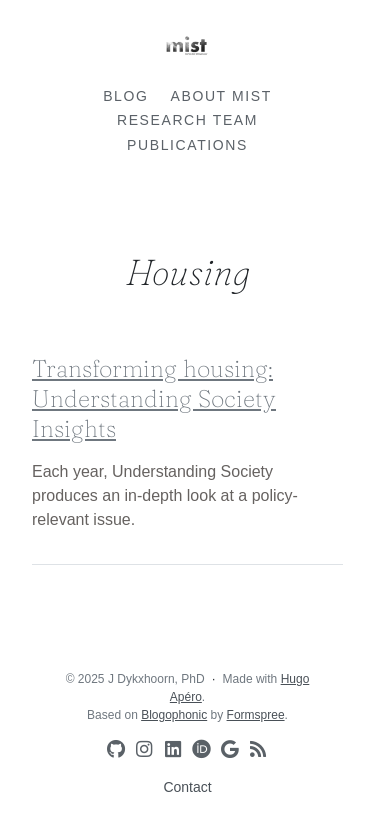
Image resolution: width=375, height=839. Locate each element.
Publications (187, 145)
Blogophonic (174, 715)
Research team (187, 120)
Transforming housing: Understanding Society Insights (154, 398)
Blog (125, 96)
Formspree (256, 715)
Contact (187, 787)
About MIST (221, 96)
